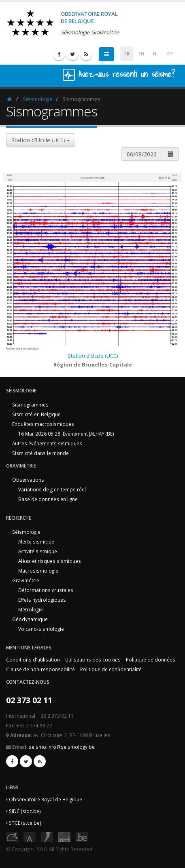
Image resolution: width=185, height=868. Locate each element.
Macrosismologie (38, 571)
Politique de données (151, 659)
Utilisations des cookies (93, 659)
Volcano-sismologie (41, 629)
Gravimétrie (26, 580)
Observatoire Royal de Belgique (46, 799)
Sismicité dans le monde (40, 453)
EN (141, 54)
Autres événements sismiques (47, 443)
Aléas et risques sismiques (50, 561)
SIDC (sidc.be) (25, 811)
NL (156, 54)
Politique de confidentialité (111, 669)
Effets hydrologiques (42, 600)
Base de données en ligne (48, 499)
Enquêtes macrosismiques (43, 424)
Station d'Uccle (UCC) (93, 356)
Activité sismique (38, 551)
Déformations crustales (46, 590)
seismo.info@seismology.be (62, 747)
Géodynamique (30, 619)
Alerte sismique (36, 541)
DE (170, 54)
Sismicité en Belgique (36, 414)
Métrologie (31, 609)
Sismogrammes (30, 405)
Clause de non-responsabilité (40, 669)
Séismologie (38, 99)
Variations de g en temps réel (52, 489)
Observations (28, 480)
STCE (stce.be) (25, 823)
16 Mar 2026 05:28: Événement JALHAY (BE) (66, 434)
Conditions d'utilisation (33, 659)
